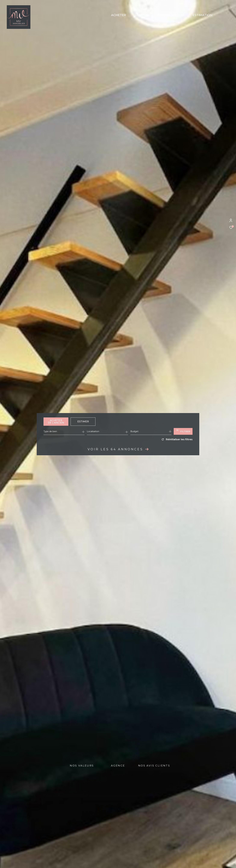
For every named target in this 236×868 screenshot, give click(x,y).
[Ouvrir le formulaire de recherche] (183, 431)
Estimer (83, 422)
